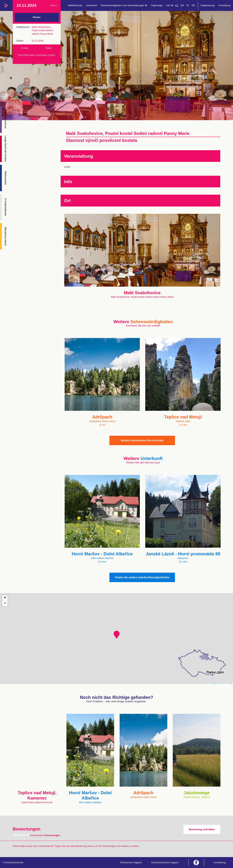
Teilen (49, 48)
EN (182, 5)
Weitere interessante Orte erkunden (142, 440)
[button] (117, 635)
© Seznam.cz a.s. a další (225, 683)
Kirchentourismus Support (165, 862)
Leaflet (213, 683)
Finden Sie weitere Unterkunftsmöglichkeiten (142, 577)
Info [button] (170, 5)
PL (188, 5)
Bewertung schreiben (202, 829)
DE (193, 5)
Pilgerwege (157, 5)
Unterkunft (91, 5)
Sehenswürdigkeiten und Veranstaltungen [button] (124, 5)
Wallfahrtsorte (75, 5)
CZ (177, 5)
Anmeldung (224, 5)
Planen (37, 17)
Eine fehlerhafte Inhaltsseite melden (37, 55)
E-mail (25, 48)
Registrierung (208, 5)
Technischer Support (131, 862)
